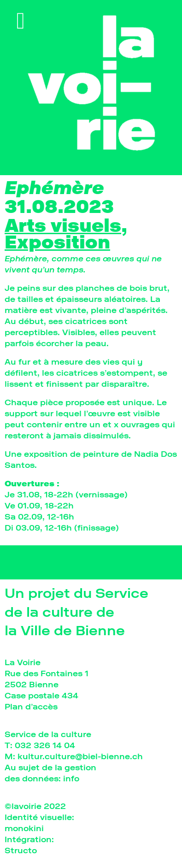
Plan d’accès (31, 706)
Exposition (57, 242)
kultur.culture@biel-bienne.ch (80, 756)
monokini (24, 828)
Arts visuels (63, 226)
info (71, 778)
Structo (21, 850)
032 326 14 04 (45, 745)
